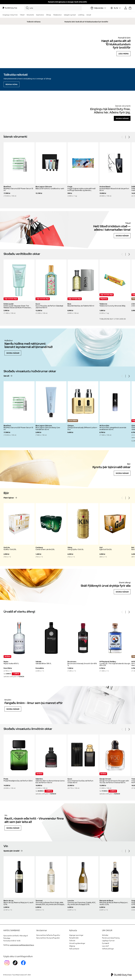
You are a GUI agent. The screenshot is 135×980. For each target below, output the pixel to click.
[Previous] (122, 137)
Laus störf (105, 946)
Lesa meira (124, 54)
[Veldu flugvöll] (98, 8)
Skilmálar (105, 935)
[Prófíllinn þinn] (126, 8)
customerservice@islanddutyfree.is (22, 945)
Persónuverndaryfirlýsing (111, 938)
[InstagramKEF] (7, 966)
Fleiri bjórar (9, 498)
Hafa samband (74, 949)
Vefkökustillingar (108, 949)
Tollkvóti (72, 941)
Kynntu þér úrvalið (11, 851)
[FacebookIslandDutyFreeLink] (24, 966)
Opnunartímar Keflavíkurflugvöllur (48, 935)
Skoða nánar (122, 118)
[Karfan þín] (130, 8)
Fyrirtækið (106, 943)
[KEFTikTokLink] (16, 966)
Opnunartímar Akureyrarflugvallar (48, 938)
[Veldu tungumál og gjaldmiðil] (115, 8)
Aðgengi (72, 946)
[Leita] (53, 8)
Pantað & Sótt (74, 938)
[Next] (129, 137)
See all (6, 376)
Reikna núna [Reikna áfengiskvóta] (11, 84)
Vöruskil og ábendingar (77, 943)
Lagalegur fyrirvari (108, 941)
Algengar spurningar (76, 935)
